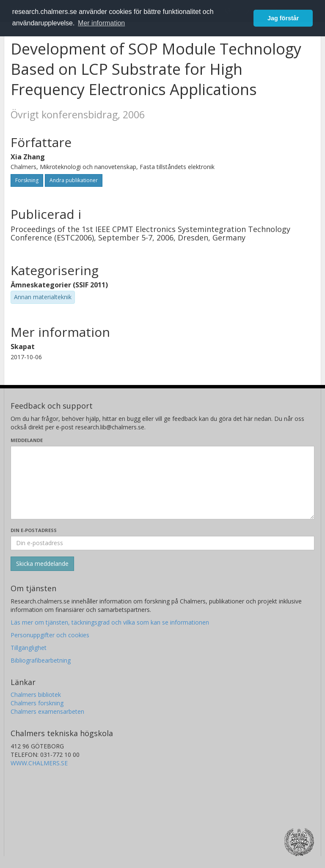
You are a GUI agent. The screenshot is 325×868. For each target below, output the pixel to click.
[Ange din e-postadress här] (162, 543)
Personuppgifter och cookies (50, 635)
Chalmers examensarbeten (47, 711)
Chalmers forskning (37, 703)
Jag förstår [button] (283, 18)
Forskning (27, 180)
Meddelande (27, 440)
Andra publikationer (74, 180)
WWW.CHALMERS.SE (39, 763)
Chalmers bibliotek (36, 695)
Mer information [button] (101, 23)
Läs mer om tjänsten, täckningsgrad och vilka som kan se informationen (110, 622)
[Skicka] (42, 564)
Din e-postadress (34, 530)
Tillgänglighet (29, 648)
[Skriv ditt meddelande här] (162, 483)
